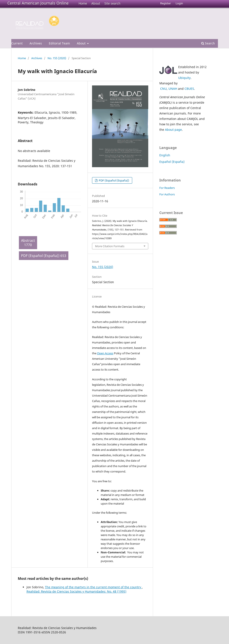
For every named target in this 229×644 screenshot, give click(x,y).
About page (173, 130)
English (165, 155)
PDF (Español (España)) (114, 180)
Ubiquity (184, 78)
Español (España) (172, 162)
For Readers (167, 188)
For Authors (167, 194)
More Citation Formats (110, 246)
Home (83, 3)
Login (179, 3)
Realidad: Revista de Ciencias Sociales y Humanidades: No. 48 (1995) (76, 591)
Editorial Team (59, 43)
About (96, 3)
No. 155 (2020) (57, 58)
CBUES (189, 89)
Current (17, 43)
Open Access (105, 353)
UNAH (173, 89)
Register (166, 3)
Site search (112, 3)
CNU (163, 89)
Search (208, 43)
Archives (36, 43)
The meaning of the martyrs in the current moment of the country (93, 587)
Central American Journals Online (38, 3)
